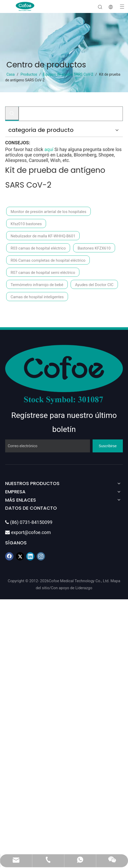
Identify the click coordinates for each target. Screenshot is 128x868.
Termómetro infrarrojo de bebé (37, 285)
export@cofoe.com (28, 532)
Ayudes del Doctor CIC (94, 285)
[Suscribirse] (108, 446)
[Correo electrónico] (48, 446)
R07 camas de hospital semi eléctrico (43, 273)
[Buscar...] (71, 114)
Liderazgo (84, 588)
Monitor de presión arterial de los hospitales (48, 212)
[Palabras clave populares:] (12, 113)
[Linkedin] (30, 556)
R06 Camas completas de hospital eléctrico (48, 260)
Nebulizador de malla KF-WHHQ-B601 (43, 236)
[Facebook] (9, 556)
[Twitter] (20, 556)
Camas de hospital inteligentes (37, 297)
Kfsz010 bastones (26, 224)
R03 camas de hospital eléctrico (38, 248)
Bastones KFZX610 (94, 248)
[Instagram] (41, 556)
